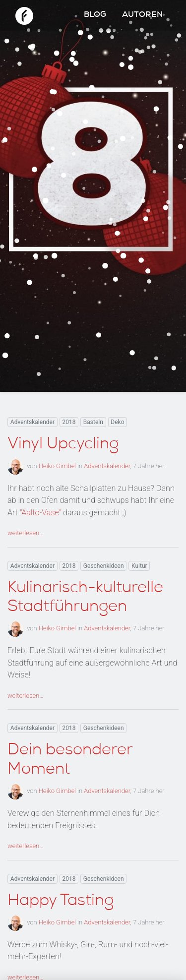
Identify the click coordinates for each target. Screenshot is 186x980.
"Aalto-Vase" (40, 513)
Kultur (139, 566)
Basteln (93, 422)
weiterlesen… (25, 533)
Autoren (142, 15)
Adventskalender (32, 422)
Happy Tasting (61, 902)
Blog (95, 15)
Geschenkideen (104, 566)
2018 (69, 422)
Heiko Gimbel (57, 466)
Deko (117, 422)
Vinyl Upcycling (63, 445)
